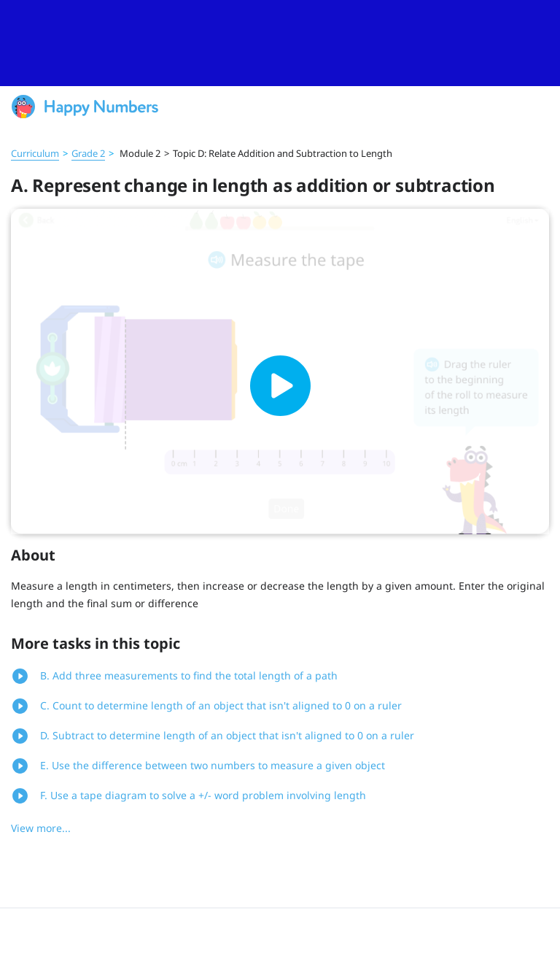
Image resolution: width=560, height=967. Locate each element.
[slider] (280, 43)
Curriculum (35, 153)
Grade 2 (88, 153)
